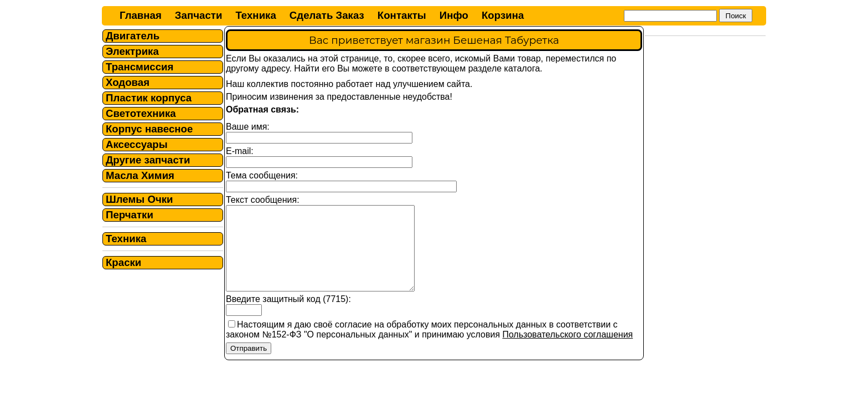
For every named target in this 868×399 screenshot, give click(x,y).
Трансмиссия (139, 67)
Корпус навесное (149, 129)
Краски (123, 262)
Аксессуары (137, 144)
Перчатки (130, 215)
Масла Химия (140, 175)
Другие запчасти (148, 160)
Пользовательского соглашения (568, 351)
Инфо (454, 15)
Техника (255, 15)
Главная (141, 15)
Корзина (503, 15)
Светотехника (141, 113)
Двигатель (133, 36)
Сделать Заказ (327, 15)
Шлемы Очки (139, 199)
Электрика (132, 51)
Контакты (402, 15)
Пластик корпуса (149, 98)
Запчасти (199, 15)
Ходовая (128, 82)
